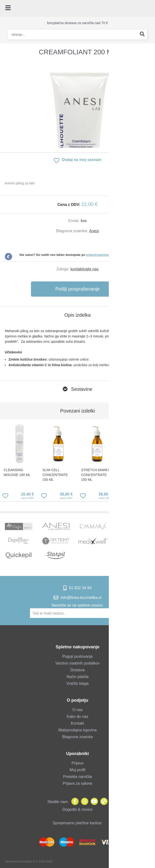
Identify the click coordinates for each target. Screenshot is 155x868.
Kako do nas (77, 717)
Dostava (77, 670)
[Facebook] (74, 802)
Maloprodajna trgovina (77, 730)
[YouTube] (93, 802)
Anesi (94, 231)
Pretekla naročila (77, 777)
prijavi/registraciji (99, 255)
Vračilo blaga (78, 683)
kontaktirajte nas (85, 269)
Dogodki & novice (77, 809)
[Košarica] (149, 8)
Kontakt (77, 723)
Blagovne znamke (77, 737)
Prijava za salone (78, 783)
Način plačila (77, 677)
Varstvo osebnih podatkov (77, 663)
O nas (77, 710)
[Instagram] (83, 802)
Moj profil (77, 770)
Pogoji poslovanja (77, 656)
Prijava (77, 763)
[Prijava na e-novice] (123, 613)
